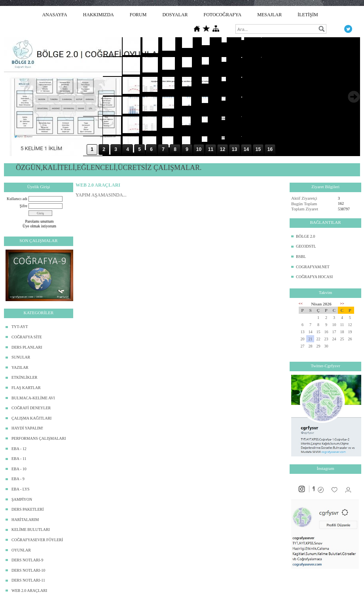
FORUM (138, 15)
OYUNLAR (21, 550)
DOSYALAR (175, 15)
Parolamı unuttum (40, 221)
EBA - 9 (18, 479)
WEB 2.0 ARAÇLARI (29, 591)
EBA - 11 (19, 459)
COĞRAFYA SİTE (27, 337)
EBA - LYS (21, 489)
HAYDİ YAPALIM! (27, 428)
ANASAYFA (54, 15)
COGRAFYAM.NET (313, 267)
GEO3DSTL (306, 246)
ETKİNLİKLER (25, 377)
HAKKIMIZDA (99, 15)
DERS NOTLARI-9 (27, 560)
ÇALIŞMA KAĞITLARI (31, 418)
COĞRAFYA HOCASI (314, 277)
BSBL (301, 257)
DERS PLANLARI (27, 347)
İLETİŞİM (308, 15)
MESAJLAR (269, 15)
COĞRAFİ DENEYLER (31, 408)
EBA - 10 (19, 469)
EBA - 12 (19, 449)
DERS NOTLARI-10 (28, 570)
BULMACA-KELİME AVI (33, 398)
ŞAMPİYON (22, 499)
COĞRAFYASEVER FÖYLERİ (37, 540)
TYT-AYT (20, 327)
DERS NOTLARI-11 (28, 580)
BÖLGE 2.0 (305, 236)
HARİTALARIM (25, 520)
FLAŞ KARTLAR (26, 388)
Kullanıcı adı (17, 199)
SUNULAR (21, 357)
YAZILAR (20, 367)
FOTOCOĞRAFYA (222, 15)
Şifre (24, 206)
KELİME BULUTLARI (31, 530)
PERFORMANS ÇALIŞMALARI (39, 438)
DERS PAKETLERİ (28, 509)
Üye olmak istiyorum (39, 226)
